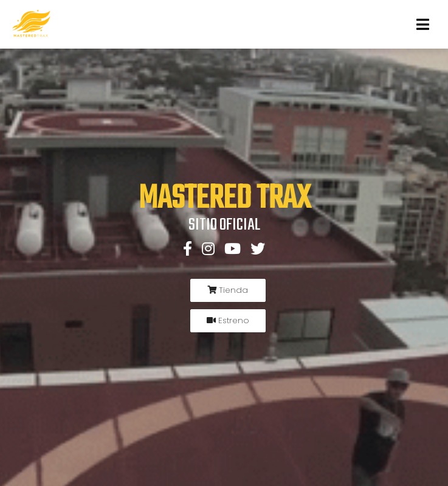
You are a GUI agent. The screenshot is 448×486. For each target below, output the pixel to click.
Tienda (228, 290)
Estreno (228, 320)
